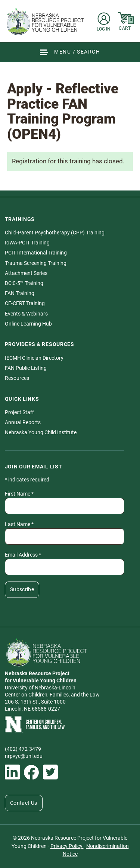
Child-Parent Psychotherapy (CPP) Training (55, 233)
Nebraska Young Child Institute (41, 432)
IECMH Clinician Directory (34, 358)
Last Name (19, 524)
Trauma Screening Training (36, 263)
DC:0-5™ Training (24, 283)
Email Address (23, 555)
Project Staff (19, 412)
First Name (19, 494)
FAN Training (20, 293)
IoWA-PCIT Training (27, 243)
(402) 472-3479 (23, 749)
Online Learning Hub (28, 324)
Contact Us (24, 803)
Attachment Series (26, 273)
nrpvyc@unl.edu (24, 756)
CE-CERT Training (25, 303)
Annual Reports (23, 422)
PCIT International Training (36, 253)
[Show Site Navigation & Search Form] (70, 52)
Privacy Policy (67, 846)
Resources (17, 378)
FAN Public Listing (26, 368)
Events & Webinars (26, 314)
